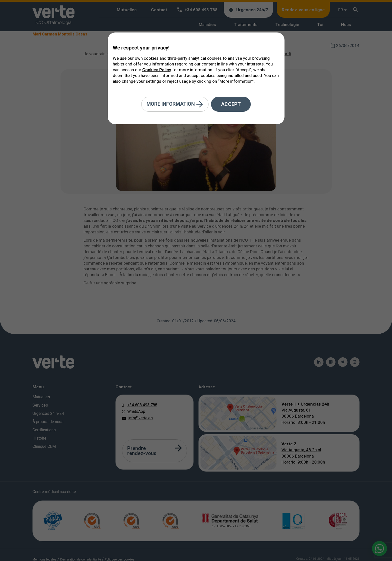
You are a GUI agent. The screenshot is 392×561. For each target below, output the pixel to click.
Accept (231, 104)
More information (175, 104)
